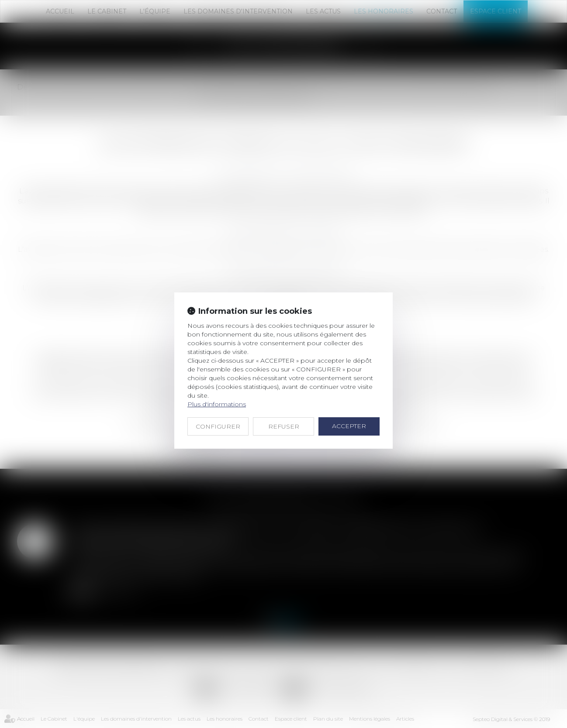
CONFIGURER (218, 426)
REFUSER (284, 426)
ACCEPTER (349, 426)
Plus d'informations (217, 404)
